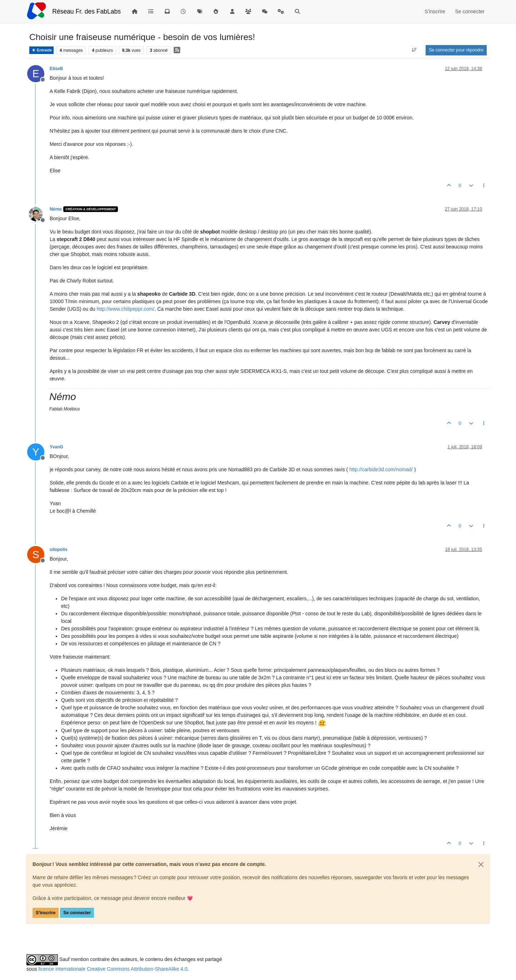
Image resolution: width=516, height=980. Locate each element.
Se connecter (77, 913)
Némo (56, 209)
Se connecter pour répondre (456, 50)
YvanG (56, 447)
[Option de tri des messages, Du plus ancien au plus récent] (414, 50)
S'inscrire (46, 913)
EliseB (56, 69)
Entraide (41, 50)
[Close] (481, 865)
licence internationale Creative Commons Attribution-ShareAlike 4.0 (113, 969)
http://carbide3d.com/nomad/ (381, 469)
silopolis (59, 550)
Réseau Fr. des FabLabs (86, 11)
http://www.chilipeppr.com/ (126, 309)
